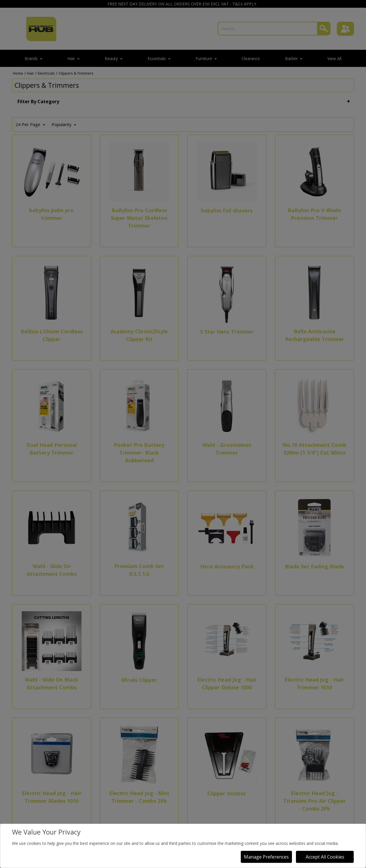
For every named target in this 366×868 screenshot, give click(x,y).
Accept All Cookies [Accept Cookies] (325, 857)
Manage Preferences (266, 857)
